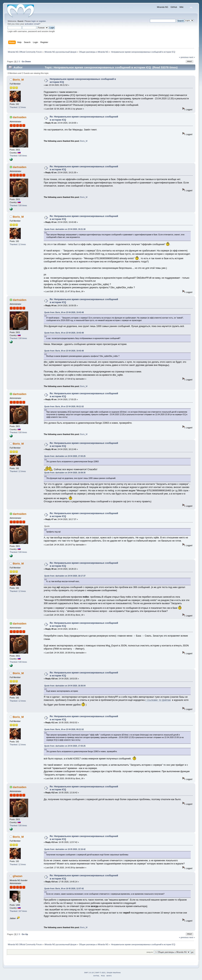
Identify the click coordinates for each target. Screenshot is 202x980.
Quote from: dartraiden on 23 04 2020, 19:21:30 (65, 229)
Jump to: (150, 952)
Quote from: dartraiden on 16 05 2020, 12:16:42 (65, 849)
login (34, 21)
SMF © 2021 (100, 972)
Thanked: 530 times (18, 156)
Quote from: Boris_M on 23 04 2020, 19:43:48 (64, 312)
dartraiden (20, 117)
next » (192, 57)
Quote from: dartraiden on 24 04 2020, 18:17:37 (65, 576)
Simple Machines (114, 972)
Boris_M (18, 80)
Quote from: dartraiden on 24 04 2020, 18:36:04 (65, 686)
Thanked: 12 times (18, 107)
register (42, 21)
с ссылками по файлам (158, 700)
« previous (184, 57)
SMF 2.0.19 (89, 972)
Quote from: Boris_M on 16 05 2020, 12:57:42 (64, 889)
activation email (32, 24)
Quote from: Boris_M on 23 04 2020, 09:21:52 (64, 407)
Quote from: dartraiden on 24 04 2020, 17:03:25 (65, 456)
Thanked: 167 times (18, 911)
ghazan (18, 876)
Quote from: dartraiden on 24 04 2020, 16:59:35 (65, 473)
